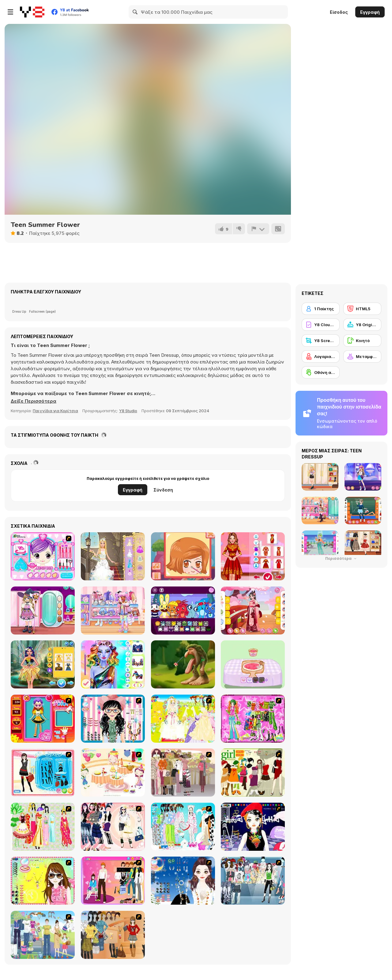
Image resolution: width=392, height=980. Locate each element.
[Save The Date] (183, 556)
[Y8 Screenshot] (321, 341)
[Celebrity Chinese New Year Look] (253, 556)
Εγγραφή (370, 12)
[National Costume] (43, 827)
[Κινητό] (362, 341)
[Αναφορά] (258, 229)
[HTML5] (362, 309)
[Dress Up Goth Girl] (183, 881)
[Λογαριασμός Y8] (321, 356)
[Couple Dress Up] (113, 881)
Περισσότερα (341, 558)
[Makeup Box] (43, 556)
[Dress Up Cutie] (113, 719)
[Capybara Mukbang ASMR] (253, 664)
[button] (34, 401)
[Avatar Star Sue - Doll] (43, 719)
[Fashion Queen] (43, 773)
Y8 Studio (128, 411)
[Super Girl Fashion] (253, 773)
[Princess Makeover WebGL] (113, 556)
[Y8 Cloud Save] (321, 325)
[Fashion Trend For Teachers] (183, 773)
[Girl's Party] (113, 773)
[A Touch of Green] (253, 719)
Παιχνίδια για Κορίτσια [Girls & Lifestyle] (55, 411)
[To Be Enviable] (43, 881)
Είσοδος (339, 12)
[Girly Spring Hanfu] (253, 611)
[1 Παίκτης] (321, 309)
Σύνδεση (163, 490)
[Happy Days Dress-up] (43, 935)
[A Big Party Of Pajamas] (183, 827)
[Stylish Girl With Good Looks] (253, 827)
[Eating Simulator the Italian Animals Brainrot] (183, 664)
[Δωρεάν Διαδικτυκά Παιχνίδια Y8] (32, 12)
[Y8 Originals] (362, 325)
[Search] (135, 12)
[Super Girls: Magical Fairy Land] (43, 664)
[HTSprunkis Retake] (183, 611)
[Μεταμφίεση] (362, 356)
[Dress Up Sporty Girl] (113, 827)
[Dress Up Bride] (183, 719)
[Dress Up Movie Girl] (113, 935)
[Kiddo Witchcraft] (43, 611)
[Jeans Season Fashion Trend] (253, 881)
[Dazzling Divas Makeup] (113, 664)
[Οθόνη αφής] (321, 372)
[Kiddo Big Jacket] (113, 611)
